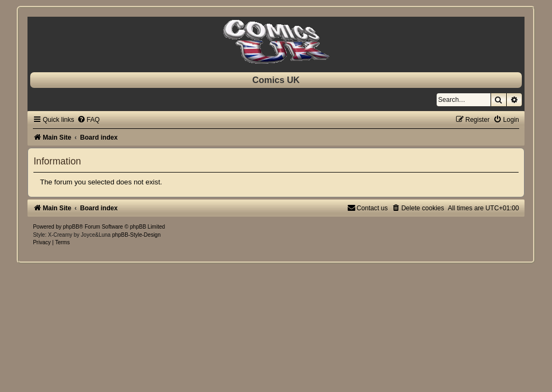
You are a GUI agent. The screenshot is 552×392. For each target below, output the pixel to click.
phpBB (71, 227)
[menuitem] (88, 120)
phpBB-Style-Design (136, 235)
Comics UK (276, 80)
